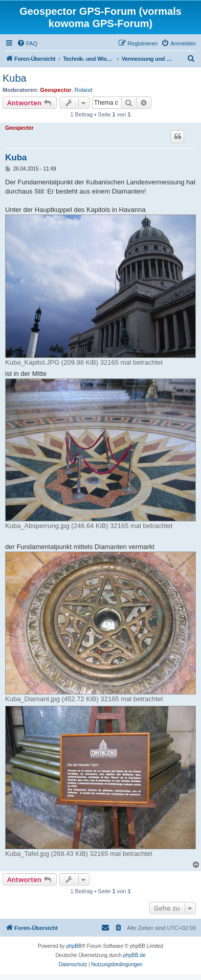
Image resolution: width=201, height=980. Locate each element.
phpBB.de (135, 955)
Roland (84, 90)
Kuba (15, 78)
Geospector (55, 90)
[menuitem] (27, 43)
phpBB (74, 946)
